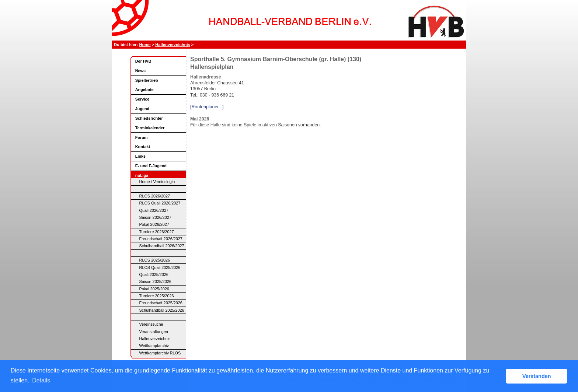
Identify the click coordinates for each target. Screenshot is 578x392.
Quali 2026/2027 (154, 210)
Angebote (144, 90)
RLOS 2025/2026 (155, 260)
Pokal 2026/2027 (154, 224)
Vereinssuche (151, 324)
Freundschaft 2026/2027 (161, 239)
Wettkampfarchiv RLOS (160, 353)
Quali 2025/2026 (154, 274)
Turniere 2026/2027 (157, 232)
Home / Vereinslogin (157, 182)
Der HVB (143, 61)
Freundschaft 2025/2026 (161, 303)
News (140, 71)
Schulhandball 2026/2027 (162, 246)
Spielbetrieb (147, 80)
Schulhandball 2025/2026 (162, 310)
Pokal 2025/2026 (154, 289)
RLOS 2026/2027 (155, 196)
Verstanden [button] (537, 376)
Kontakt (143, 147)
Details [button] (41, 380)
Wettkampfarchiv (154, 346)
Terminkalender (150, 128)
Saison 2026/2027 (155, 217)
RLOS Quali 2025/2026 (160, 267)
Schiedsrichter (149, 118)
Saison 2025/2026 (155, 281)
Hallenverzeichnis (173, 45)
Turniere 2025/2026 (157, 296)
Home (145, 45)
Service (142, 99)
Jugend (142, 109)
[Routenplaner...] (207, 107)
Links (140, 156)
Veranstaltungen (154, 332)
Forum (142, 137)
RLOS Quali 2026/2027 (160, 203)
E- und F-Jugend (151, 166)
